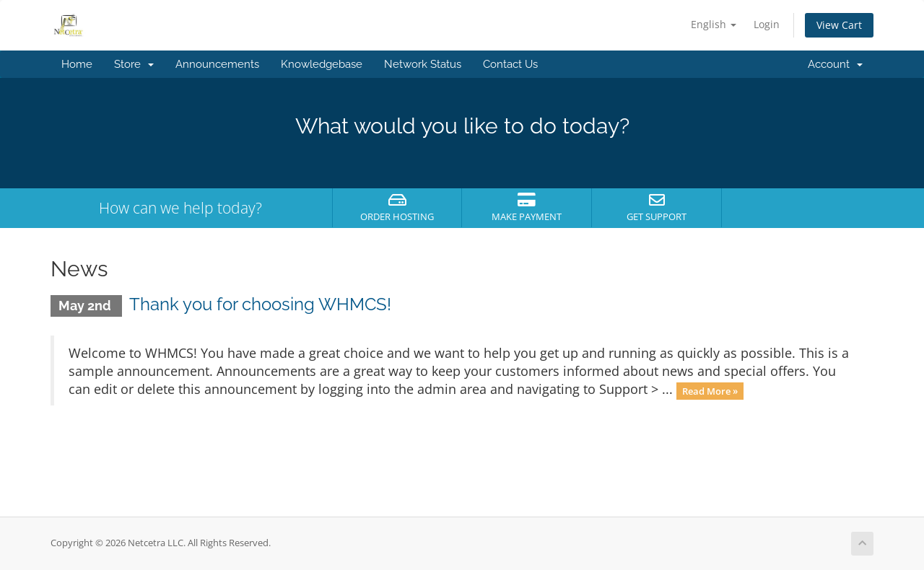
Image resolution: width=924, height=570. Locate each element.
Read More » (710, 390)
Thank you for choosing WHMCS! (260, 304)
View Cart (839, 25)
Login (767, 24)
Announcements (217, 64)
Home (77, 64)
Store (134, 64)
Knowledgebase (322, 64)
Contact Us (510, 64)
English (714, 24)
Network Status (423, 64)
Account (835, 64)
